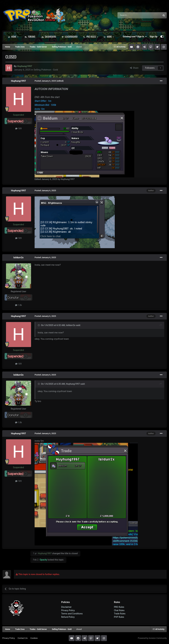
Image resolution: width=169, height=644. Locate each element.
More (109, 37)
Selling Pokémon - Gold (46, 70)
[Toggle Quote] (39, 325)
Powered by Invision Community (152, 638)
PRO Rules (90, 37)
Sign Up (153, 37)
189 (18, 129)
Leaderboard (70, 37)
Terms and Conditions (72, 614)
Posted (45, 81)
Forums (30, 37)
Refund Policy (68, 617)
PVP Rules (119, 617)
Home (13, 37)
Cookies (34, 638)
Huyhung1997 (18, 81)
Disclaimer (66, 607)
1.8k (19, 305)
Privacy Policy (68, 610)
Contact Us (23, 638)
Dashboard (49, 37)
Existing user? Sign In (135, 37)
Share (134, 68)
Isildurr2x (18, 258)
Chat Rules (119, 610)
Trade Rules (120, 614)
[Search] (131, 15)
